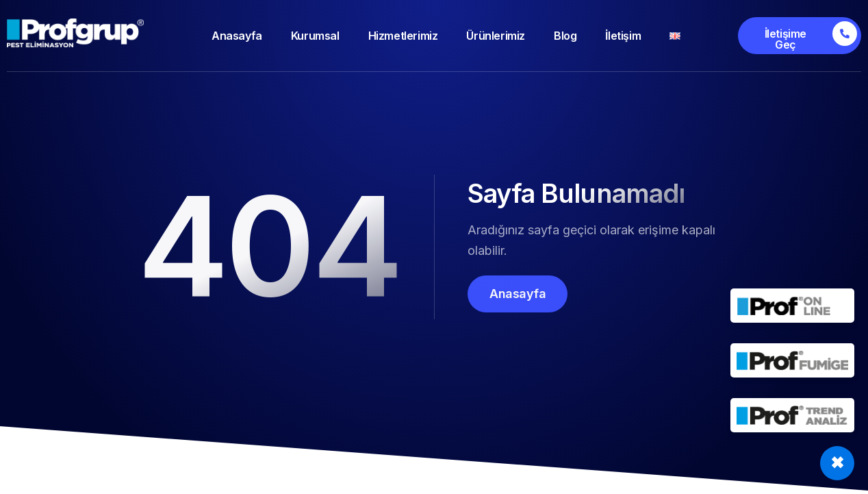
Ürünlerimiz (496, 36)
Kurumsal (315, 36)
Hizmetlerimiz (403, 36)
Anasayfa (237, 36)
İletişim (623, 36)
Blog (565, 36)
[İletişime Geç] (800, 36)
